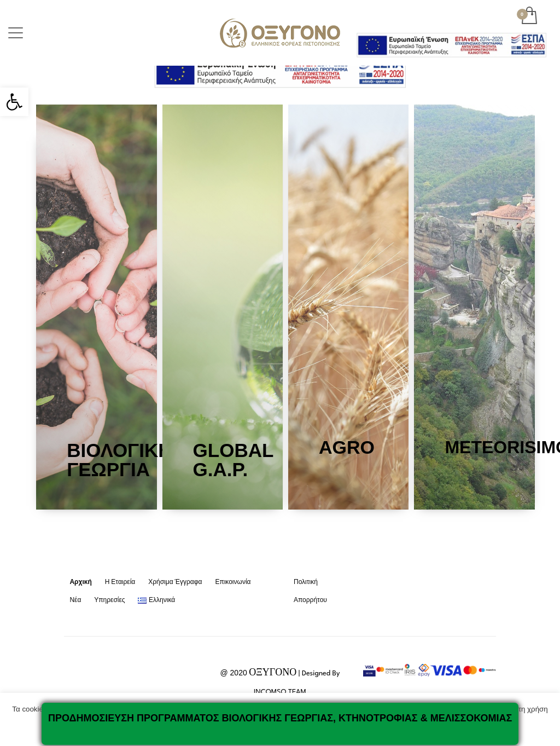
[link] (14, 102)
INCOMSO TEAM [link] (280, 692)
